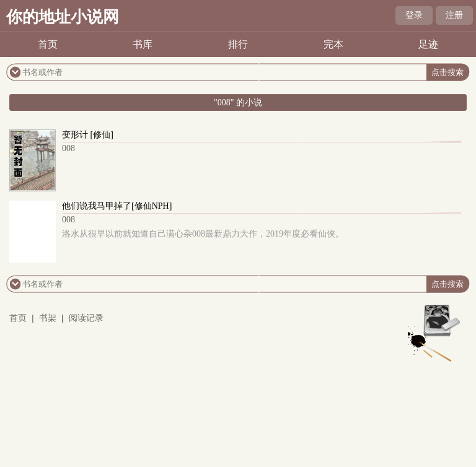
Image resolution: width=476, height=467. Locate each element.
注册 (454, 15)
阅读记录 (86, 318)
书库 (143, 44)
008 (68, 148)
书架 (48, 318)
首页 (48, 44)
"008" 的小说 (238, 103)
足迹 (428, 44)
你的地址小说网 (63, 17)
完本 (333, 44)
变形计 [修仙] (88, 135)
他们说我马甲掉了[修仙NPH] (117, 206)
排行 (238, 44)
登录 (414, 15)
